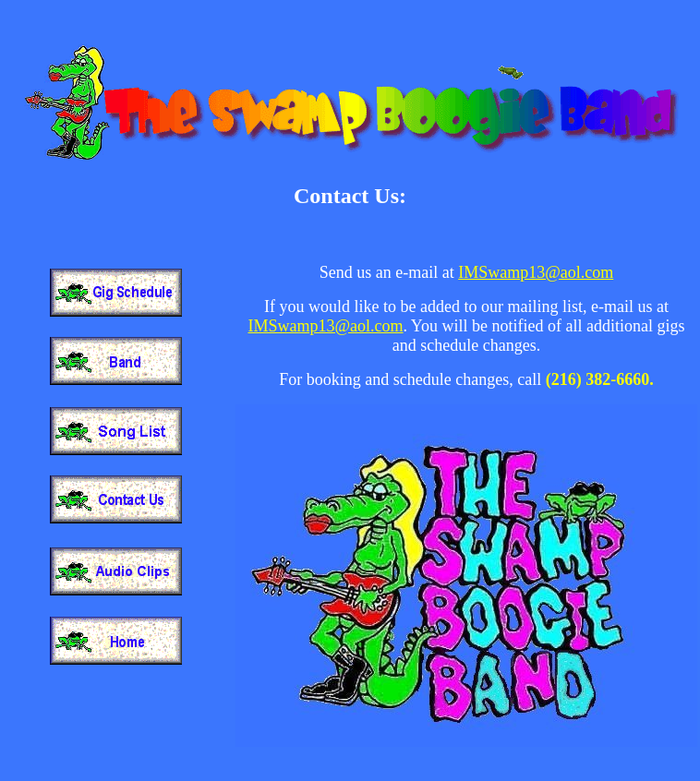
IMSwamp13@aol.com (536, 272)
